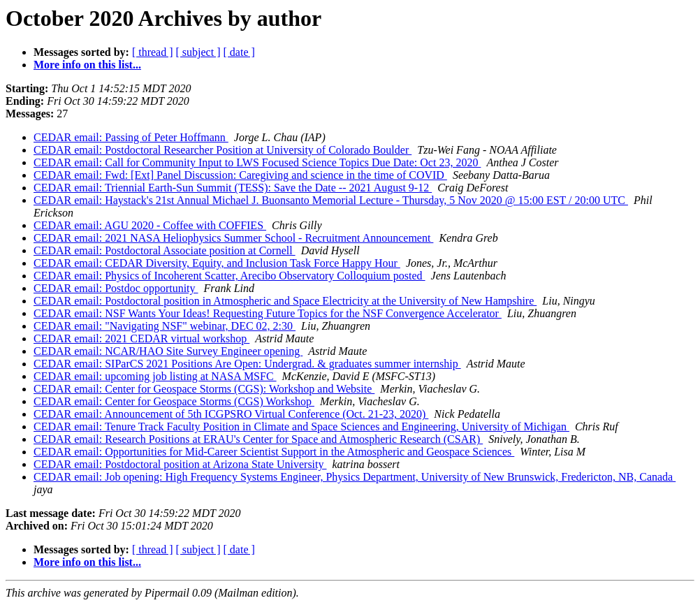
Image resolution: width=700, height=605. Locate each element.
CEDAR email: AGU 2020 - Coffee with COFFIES (150, 225)
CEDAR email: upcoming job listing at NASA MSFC (155, 376)
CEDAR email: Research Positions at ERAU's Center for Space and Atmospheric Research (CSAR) (258, 439)
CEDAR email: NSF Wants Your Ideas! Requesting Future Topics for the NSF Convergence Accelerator (268, 313)
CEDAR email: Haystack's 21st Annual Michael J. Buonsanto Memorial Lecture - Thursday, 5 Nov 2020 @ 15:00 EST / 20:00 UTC (331, 200)
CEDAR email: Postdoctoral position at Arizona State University (180, 464)
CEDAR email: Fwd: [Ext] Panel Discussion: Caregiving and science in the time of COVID (240, 175)
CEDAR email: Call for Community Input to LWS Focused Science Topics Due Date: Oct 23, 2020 (257, 162)
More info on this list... (87, 65)
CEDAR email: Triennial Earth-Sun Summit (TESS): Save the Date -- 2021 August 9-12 (233, 188)
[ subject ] (198, 52)
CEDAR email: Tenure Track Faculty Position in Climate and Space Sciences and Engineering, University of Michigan (301, 427)
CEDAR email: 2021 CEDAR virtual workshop (141, 338)
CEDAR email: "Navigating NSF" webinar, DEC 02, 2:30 (165, 326)
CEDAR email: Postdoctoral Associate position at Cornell (165, 250)
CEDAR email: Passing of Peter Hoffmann (131, 137)
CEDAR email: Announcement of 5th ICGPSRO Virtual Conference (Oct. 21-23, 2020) (231, 414)
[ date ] (239, 52)
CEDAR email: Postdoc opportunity (116, 288)
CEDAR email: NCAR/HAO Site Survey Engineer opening (168, 351)
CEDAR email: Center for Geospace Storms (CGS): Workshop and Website (204, 389)
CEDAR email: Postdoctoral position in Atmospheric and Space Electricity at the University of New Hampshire (285, 301)
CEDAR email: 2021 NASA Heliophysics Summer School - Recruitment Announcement (233, 238)
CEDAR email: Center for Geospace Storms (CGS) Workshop (174, 401)
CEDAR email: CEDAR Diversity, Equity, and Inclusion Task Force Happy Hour (217, 263)
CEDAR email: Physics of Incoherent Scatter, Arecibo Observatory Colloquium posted (229, 276)
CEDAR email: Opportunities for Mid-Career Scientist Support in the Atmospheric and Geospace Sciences (274, 452)
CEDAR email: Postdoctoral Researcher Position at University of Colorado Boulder (223, 150)
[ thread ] (153, 52)
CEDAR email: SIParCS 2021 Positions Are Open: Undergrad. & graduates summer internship (247, 364)
